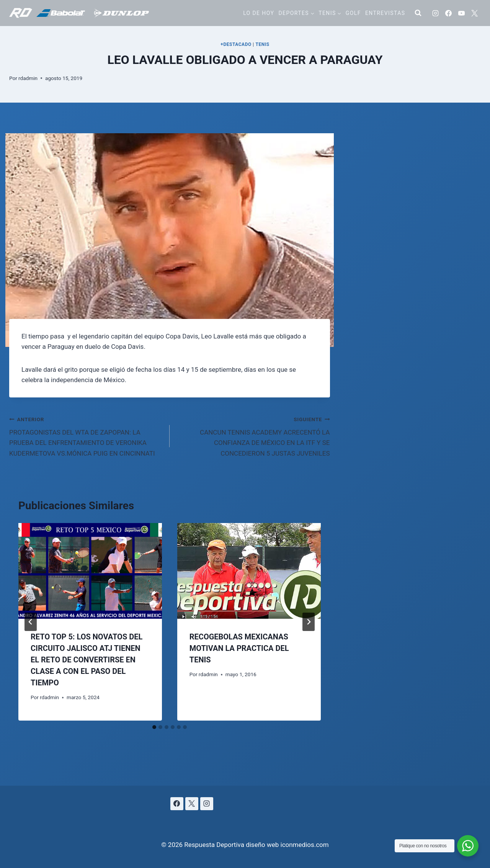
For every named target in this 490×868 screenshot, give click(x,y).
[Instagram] (435, 13)
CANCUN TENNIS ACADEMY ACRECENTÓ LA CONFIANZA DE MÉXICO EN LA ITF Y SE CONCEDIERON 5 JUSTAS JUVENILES (253, 436)
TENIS (262, 44)
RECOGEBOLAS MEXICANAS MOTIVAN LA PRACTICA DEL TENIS (239, 648)
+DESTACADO (236, 44)
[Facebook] (448, 13)
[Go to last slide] (31, 622)
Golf (353, 13)
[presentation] (90, 571)
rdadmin (28, 78)
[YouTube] (461, 13)
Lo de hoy (259, 13)
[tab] (154, 727)
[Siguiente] (309, 622)
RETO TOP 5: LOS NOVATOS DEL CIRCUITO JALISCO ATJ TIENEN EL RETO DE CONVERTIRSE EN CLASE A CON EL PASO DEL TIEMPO (87, 660)
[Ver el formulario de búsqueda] (418, 13)
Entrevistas (385, 13)
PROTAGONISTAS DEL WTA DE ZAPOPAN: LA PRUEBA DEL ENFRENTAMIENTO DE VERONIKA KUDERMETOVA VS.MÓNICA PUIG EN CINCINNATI (86, 436)
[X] (474, 13)
